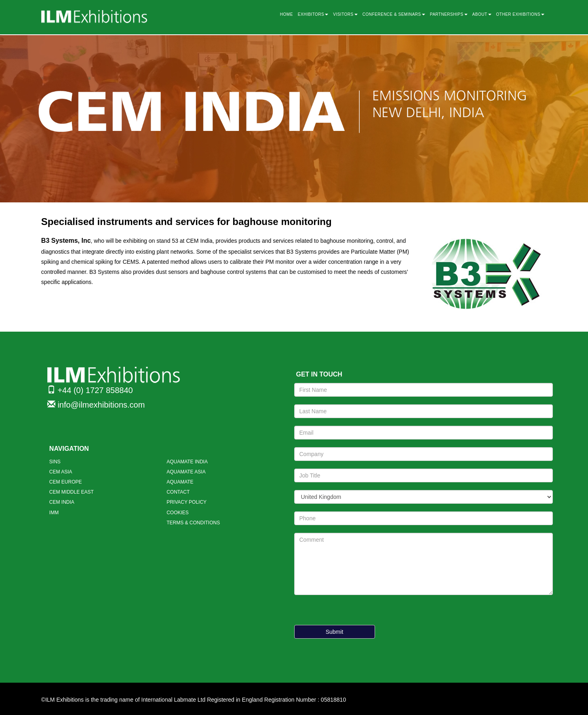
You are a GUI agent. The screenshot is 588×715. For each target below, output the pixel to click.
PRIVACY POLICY (187, 502)
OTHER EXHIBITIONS (521, 14)
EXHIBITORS (313, 14)
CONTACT (178, 492)
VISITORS (345, 14)
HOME (287, 14)
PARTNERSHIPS (449, 14)
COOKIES (178, 513)
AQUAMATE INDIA (187, 462)
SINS (55, 462)
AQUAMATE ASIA (186, 472)
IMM (54, 513)
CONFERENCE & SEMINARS (394, 14)
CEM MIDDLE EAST (72, 492)
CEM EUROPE (66, 482)
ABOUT (482, 14)
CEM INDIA (62, 502)
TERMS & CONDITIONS (193, 523)
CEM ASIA (61, 472)
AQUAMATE (180, 482)
